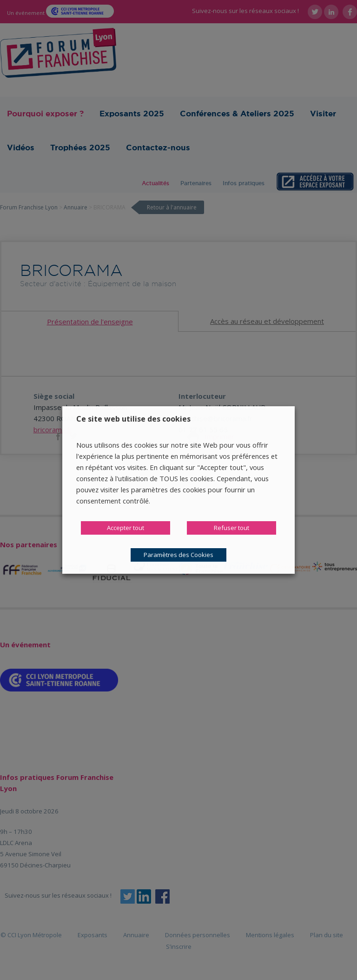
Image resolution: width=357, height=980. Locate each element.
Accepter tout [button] (126, 528)
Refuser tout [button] (231, 528)
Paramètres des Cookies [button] (178, 555)
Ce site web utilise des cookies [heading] (133, 419)
